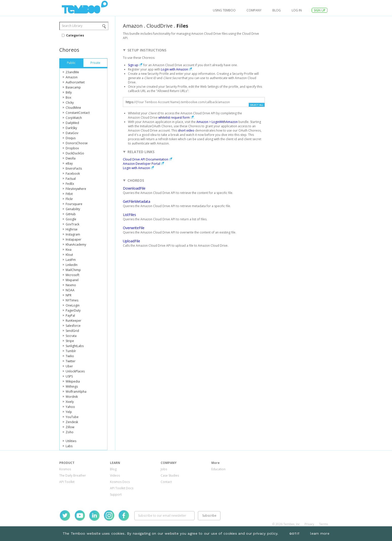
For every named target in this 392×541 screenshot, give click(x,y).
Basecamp (73, 87)
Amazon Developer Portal (142, 164)
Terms (323, 524)
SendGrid (72, 331)
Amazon (72, 77)
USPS (69, 376)
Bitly (69, 92)
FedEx (70, 184)
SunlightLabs (75, 346)
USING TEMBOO (224, 10)
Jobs (164, 469)
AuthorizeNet (75, 82)
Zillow (70, 427)
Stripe (70, 341)
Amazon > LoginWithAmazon (217, 122)
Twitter (71, 361)
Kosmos (65, 469)
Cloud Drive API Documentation (146, 159)
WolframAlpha (76, 392)
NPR (69, 295)
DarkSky (71, 128)
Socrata (71, 336)
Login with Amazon (174, 69)
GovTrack (72, 224)
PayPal (70, 315)
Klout (69, 255)
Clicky (70, 103)
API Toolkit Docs (122, 488)
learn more (320, 533)
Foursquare (74, 204)
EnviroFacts (74, 168)
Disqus (71, 138)
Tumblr (71, 351)
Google (71, 219)
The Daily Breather (73, 475)
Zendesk (72, 422)
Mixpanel (72, 280)
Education (218, 469)
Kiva (69, 250)
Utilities (71, 441)
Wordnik (72, 397)
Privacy (309, 524)
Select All (257, 105)
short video (186, 130)
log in (297, 10)
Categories (75, 35)
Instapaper (73, 239)
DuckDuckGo (75, 153)
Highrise (72, 229)
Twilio (70, 356)
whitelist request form (174, 118)
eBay (69, 163)
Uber (69, 366)
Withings (72, 386)
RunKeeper (73, 321)
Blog (277, 10)
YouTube (72, 417)
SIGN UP (320, 10)
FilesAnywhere (76, 189)
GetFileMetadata (137, 201)
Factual (71, 179)
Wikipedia (73, 381)
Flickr (69, 199)
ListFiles (129, 215)
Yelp (69, 412)
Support (116, 494)
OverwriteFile (134, 228)
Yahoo (70, 407)
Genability (73, 209)
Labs (69, 446)
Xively (70, 402)
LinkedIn (72, 265)
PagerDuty (73, 310)
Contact (166, 482)
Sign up (133, 65)
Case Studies (170, 475)
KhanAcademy (76, 245)
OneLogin (73, 305)
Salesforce (73, 326)
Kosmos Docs (120, 482)
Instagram (73, 234)
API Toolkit (67, 482)
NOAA (70, 290)
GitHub (71, 214)
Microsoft (72, 275)
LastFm (71, 260)
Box (68, 97)
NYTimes (72, 300)
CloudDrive (160, 26)
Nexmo (71, 285)
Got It (294, 534)
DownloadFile (134, 188)
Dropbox (72, 148)
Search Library (72, 26)
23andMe (72, 72)
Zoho (70, 432)
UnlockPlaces (75, 371)
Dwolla (71, 158)
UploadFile (132, 241)
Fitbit (69, 194)
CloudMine (73, 108)
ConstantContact (78, 113)
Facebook (73, 174)
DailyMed (72, 123)
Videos (115, 475)
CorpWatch (74, 118)
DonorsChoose (77, 143)
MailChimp (73, 270)
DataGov (72, 133)
